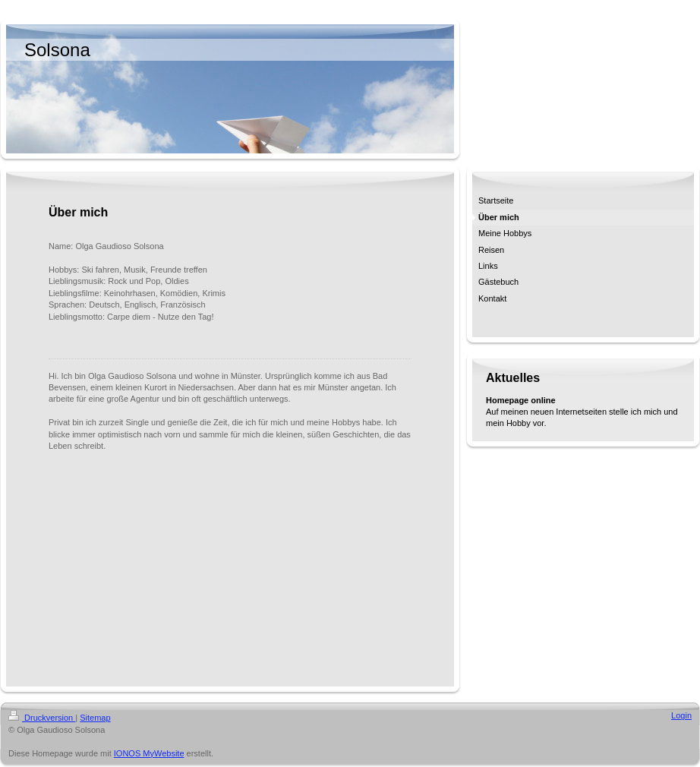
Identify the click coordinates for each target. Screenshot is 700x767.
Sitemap (95, 718)
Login (681, 715)
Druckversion (42, 718)
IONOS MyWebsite (149, 753)
